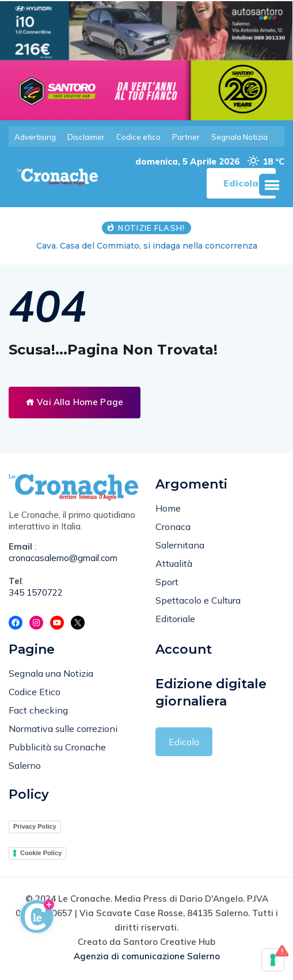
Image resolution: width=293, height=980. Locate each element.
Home (168, 508)
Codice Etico (35, 692)
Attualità (174, 563)
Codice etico (138, 137)
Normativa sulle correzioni (63, 729)
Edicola (184, 742)
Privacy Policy (35, 827)
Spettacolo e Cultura (198, 600)
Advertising (35, 137)
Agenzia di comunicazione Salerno (147, 956)
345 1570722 (36, 593)
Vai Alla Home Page (75, 403)
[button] (272, 185)
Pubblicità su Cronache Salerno (57, 757)
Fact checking (38, 711)
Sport (167, 582)
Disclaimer (86, 137)
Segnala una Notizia (51, 674)
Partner (186, 137)
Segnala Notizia (239, 137)
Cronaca (173, 527)
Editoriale (175, 619)
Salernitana (180, 545)
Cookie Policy (41, 853)
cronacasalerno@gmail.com (63, 558)
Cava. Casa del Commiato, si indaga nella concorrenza (147, 246)
